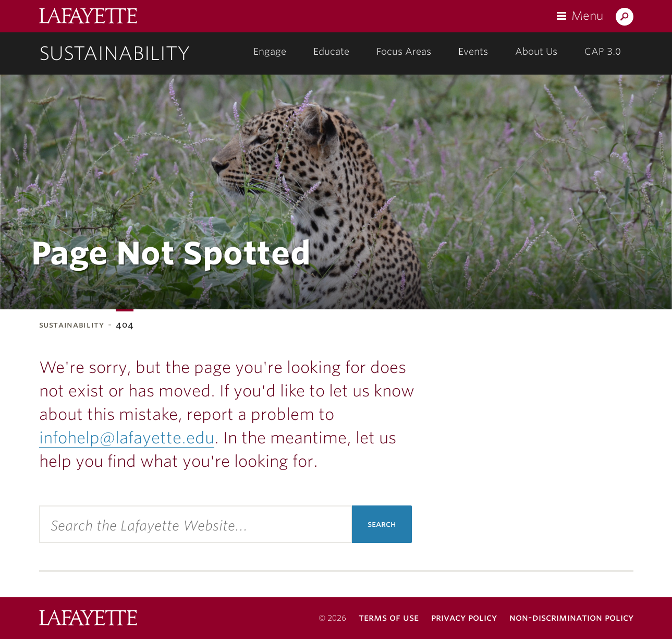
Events (473, 51)
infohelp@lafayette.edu (127, 438)
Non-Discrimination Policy (571, 617)
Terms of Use (389, 617)
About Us (536, 51)
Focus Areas (404, 51)
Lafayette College (88, 17)
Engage (270, 51)
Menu (587, 16)
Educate (331, 51)
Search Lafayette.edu (625, 19)
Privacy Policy (464, 617)
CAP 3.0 (603, 51)
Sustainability (115, 53)
